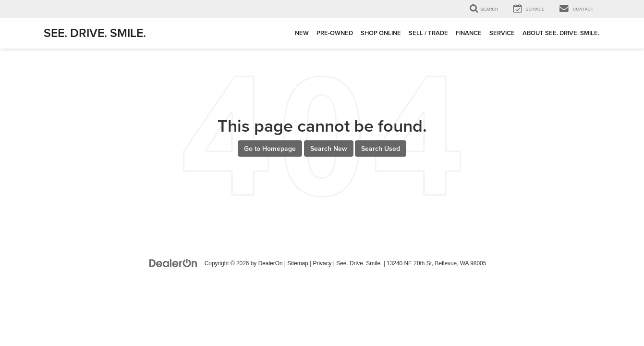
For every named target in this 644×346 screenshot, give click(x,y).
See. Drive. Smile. (95, 33)
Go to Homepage (270, 148)
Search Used (381, 148)
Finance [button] (469, 33)
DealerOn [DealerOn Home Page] (271, 263)
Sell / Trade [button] (428, 33)
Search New (329, 148)
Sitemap (298, 263)
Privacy (322, 263)
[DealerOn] (173, 263)
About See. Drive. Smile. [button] (561, 33)
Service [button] (502, 33)
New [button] (302, 33)
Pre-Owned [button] (335, 33)
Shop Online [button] (381, 33)
